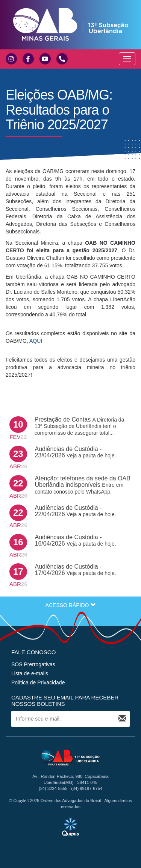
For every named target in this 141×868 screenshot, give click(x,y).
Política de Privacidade (38, 682)
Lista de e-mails (30, 673)
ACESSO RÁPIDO (71, 605)
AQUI (36, 341)
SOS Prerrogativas (33, 664)
